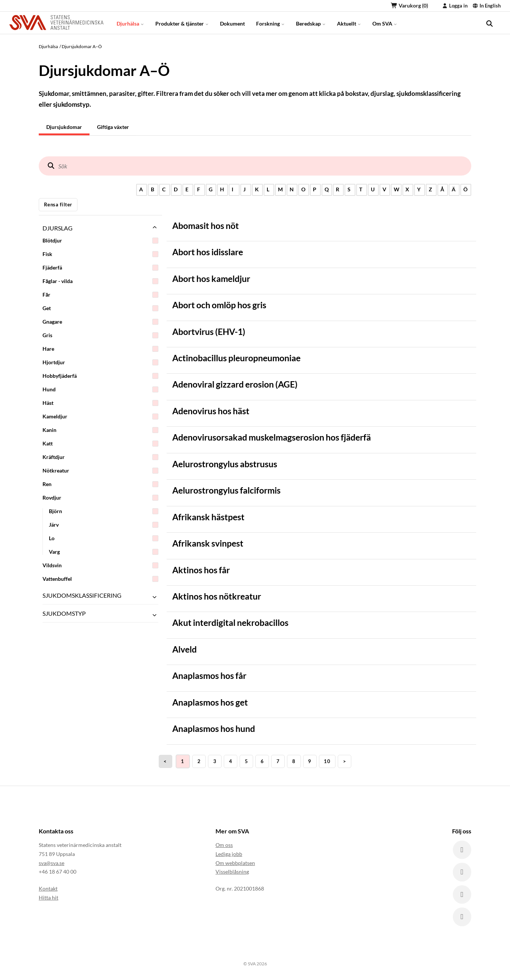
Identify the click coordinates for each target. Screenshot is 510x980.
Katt (100, 444)
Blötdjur (100, 241)
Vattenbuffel (100, 579)
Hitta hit (49, 897)
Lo (104, 538)
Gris (100, 335)
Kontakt (48, 888)
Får (100, 295)
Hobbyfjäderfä (100, 376)
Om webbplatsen (235, 863)
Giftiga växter (113, 127)
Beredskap (311, 22)
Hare (100, 349)
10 (327, 761)
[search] (489, 23)
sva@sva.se (52, 863)
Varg (104, 552)
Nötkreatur (100, 471)
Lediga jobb (229, 854)
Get (100, 308)
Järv (104, 525)
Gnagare (100, 322)
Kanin (100, 430)
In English (486, 6)
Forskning (270, 22)
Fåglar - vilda (100, 281)
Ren (100, 484)
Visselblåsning (232, 872)
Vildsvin (100, 565)
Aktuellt (349, 22)
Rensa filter (58, 204)
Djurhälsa (130, 22)
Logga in (455, 6)
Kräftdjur (100, 457)
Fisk (100, 254)
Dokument (232, 22)
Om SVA (385, 22)
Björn (104, 511)
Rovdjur (100, 498)
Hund (100, 389)
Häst (100, 403)
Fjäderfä (100, 268)
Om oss (224, 845)
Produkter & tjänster (182, 22)
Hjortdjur (100, 362)
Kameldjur (100, 417)
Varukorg (409, 5)
